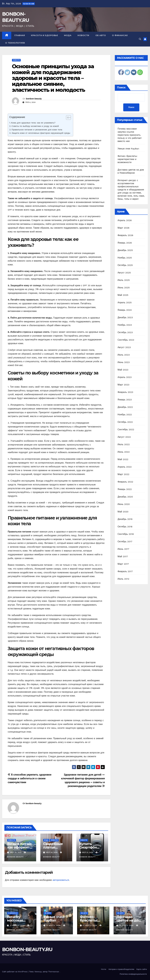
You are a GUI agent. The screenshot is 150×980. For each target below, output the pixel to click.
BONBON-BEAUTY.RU (27, 949)
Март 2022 (123, 474)
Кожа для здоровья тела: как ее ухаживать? (33, 123)
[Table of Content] (68, 118)
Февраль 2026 (125, 235)
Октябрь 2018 (125, 527)
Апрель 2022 (125, 467)
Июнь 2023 (124, 362)
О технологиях (15, 43)
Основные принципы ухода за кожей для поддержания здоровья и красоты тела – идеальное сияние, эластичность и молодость (53, 78)
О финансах (120, 35)
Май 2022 (123, 459)
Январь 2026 (125, 243)
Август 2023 (124, 347)
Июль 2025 (124, 280)
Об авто (101, 35)
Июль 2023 (124, 355)
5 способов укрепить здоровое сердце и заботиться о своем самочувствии (30, 778)
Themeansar (54, 972)
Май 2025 (123, 295)
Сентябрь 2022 (126, 429)
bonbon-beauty (34, 99)
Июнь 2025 (124, 288)
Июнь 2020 (124, 504)
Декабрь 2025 (125, 250)
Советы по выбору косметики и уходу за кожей (35, 126)
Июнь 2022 (124, 452)
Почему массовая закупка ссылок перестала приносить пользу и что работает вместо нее (130, 135)
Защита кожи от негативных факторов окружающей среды (41, 133)
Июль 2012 (123, 579)
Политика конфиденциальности (133, 974)
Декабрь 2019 (125, 519)
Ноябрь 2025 (125, 258)
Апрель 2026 (125, 220)
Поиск (121, 88)
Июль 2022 (124, 444)
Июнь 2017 (123, 549)
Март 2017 (123, 564)
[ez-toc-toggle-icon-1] (67, 118)
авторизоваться (61, 880)
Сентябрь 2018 (126, 534)
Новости (83, 35)
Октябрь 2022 (125, 422)
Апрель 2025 (125, 302)
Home (104, 969)
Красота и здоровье (44, 35)
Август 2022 (124, 437)
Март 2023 (123, 385)
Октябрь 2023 (125, 332)
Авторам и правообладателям (121, 969)
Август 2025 (124, 273)
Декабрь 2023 (125, 317)
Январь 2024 (125, 310)
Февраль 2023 (125, 392)
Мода (68, 35)
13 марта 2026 (127, 925)
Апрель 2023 (125, 377)
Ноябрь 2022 (125, 415)
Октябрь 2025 (125, 265)
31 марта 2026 (54, 925)
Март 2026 (124, 228)
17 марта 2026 (90, 925)
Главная (20, 35)
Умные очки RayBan (128, 149)
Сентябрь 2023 (126, 340)
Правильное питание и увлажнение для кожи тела (37, 130)
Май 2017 (123, 556)
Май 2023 (123, 370)
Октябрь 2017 (125, 542)
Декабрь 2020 (125, 497)
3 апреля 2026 (18, 925)
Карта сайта (142, 969)
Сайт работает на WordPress (15, 972)
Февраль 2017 (125, 571)
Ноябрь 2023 (125, 325)
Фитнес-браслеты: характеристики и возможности (128, 159)
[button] (140, 39)
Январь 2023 (125, 400)
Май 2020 (123, 512)
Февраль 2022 (125, 482)
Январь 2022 (125, 489)
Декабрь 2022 (125, 407)
